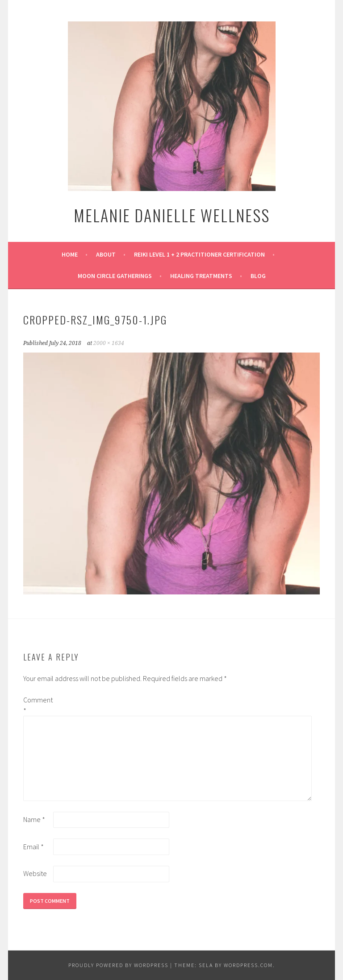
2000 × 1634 (109, 343)
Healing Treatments (201, 276)
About (106, 254)
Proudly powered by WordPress (118, 965)
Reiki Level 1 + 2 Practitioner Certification (199, 254)
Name (34, 819)
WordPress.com (248, 965)
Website (35, 873)
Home (70, 254)
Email (33, 847)
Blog (258, 276)
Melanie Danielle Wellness (172, 215)
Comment (38, 705)
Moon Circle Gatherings (115, 276)
